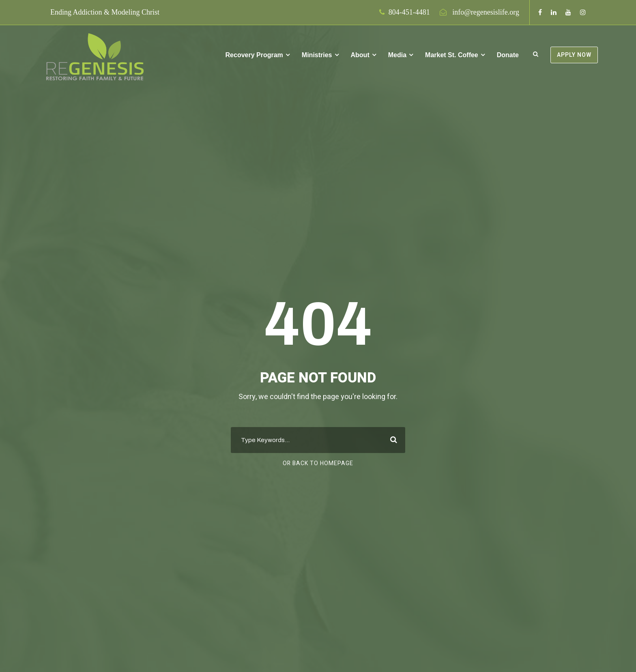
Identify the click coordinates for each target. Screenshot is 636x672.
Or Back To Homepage (318, 463)
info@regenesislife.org (486, 12)
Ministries (317, 55)
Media (397, 55)
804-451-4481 (409, 12)
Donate (508, 55)
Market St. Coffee (452, 55)
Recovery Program (254, 55)
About (360, 55)
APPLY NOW (574, 55)
